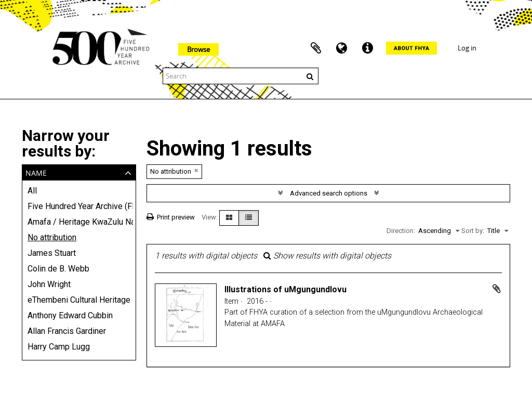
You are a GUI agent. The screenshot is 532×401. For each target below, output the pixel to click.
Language (342, 48)
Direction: (401, 231)
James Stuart (52, 253)
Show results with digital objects (327, 256)
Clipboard (316, 48)
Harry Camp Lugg (59, 347)
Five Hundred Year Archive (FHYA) (79, 206)
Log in (467, 48)
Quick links (368, 48)
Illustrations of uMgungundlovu (285, 289)
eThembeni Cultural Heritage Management (79, 300)
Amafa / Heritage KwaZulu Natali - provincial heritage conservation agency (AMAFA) (79, 222)
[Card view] (229, 218)
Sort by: (473, 231)
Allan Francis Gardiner (67, 331)
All (32, 191)
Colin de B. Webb (58, 269)
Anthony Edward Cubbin (70, 315)
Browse (198, 49)
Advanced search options (329, 193)
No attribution (52, 237)
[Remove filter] (196, 170)
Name (36, 172)
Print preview (171, 217)
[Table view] (249, 218)
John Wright (49, 284)
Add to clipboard (497, 289)
